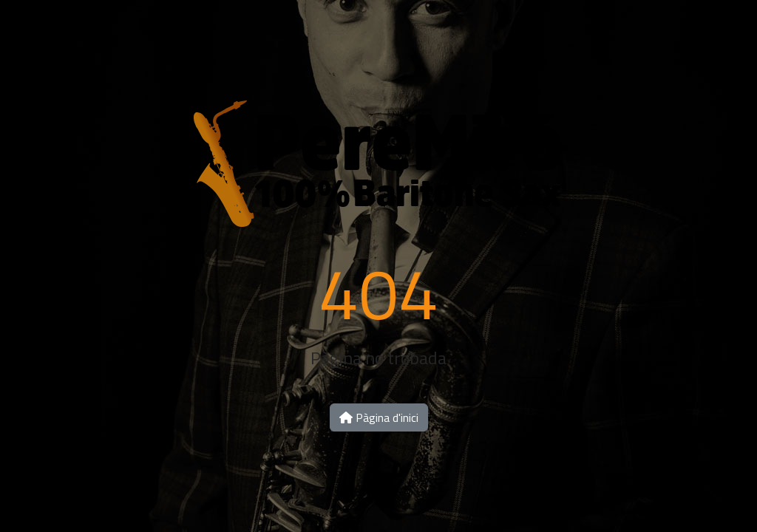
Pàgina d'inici (379, 417)
